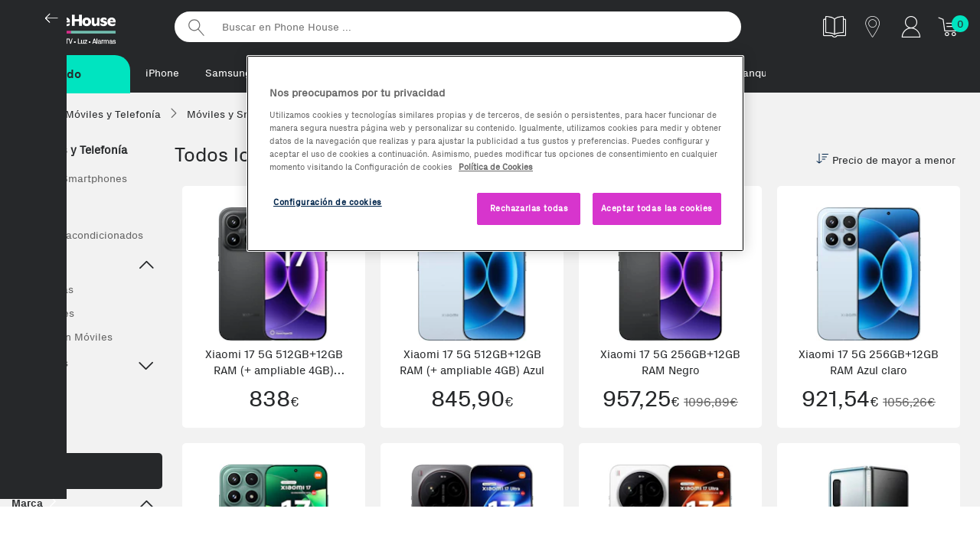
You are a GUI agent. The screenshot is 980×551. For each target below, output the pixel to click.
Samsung (228, 73)
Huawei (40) (113, 538)
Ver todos (35, 208)
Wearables (38, 421)
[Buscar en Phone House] (458, 27)
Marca (83, 506)
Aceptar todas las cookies (657, 208)
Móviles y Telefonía (69, 151)
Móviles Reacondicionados (77, 236)
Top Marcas (83, 366)
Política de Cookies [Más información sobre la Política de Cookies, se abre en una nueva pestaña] (496, 167)
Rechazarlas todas (529, 208)
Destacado (83, 266)
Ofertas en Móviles (66, 338)
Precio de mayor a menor (886, 161)
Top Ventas (46, 290)
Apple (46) (39, 538)
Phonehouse (84, 26)
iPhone (162, 73)
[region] (495, 153)
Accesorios (38, 392)
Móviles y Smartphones (69, 179)
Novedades (47, 314)
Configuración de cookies (328, 202)
